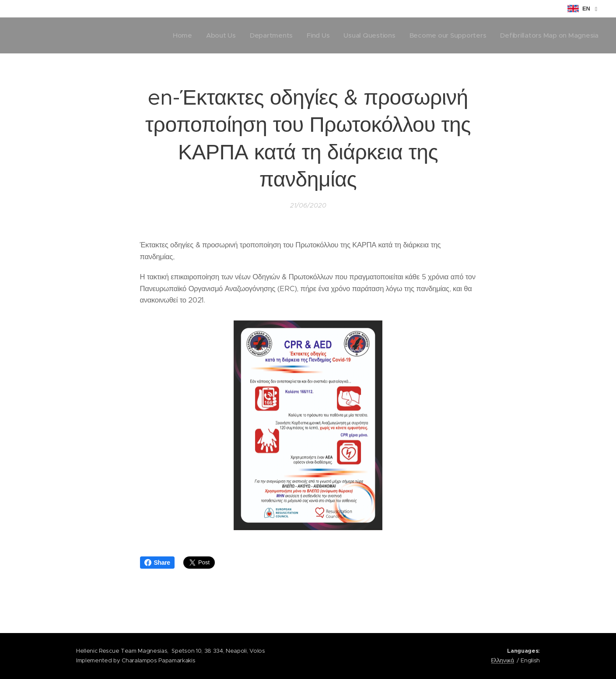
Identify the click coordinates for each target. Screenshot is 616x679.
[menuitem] (175, 35)
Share (157, 563)
